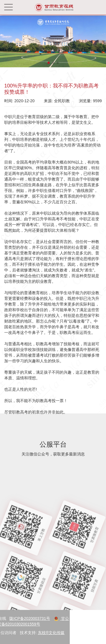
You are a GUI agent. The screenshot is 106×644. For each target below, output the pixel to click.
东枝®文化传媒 (32, 633)
